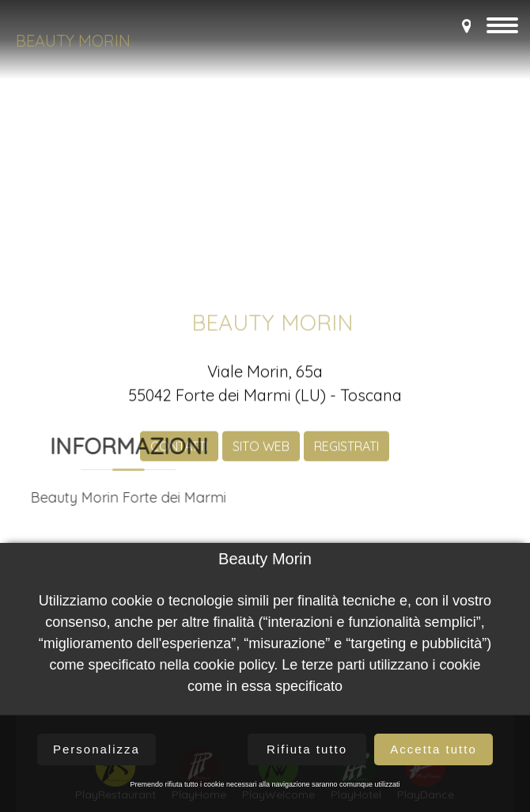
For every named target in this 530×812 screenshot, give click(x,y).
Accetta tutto (433, 749)
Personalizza (97, 749)
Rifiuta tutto (307, 749)
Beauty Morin (73, 41)
